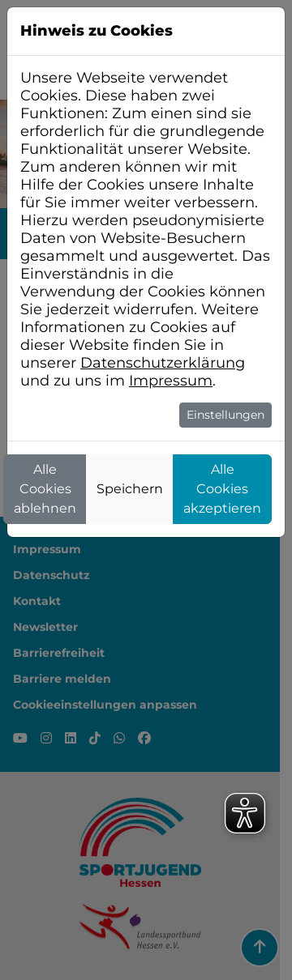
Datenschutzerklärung (163, 363)
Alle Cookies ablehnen (45, 489)
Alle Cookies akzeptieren (222, 489)
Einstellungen (225, 415)
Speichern (130, 489)
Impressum (171, 381)
